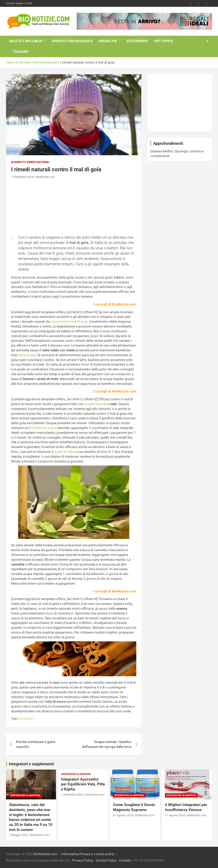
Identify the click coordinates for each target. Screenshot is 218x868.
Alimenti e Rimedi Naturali (30, 162)
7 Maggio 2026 (18, 835)
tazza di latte (27, 355)
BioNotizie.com (45, 177)
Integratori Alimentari (25, 795)
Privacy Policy (83, 860)
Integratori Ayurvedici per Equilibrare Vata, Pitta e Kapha (83, 784)
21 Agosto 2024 (123, 815)
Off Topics (163, 41)
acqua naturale (96, 404)
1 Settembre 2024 (72, 795)
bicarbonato (26, 719)
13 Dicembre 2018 (22, 177)
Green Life (108, 41)
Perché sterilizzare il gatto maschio (36, 744)
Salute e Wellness (26, 41)
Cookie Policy (106, 860)
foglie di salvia (65, 452)
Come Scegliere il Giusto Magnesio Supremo (134, 807)
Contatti (125, 860)
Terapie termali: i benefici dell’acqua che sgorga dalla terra (107, 744)
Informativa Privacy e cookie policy (88, 854)
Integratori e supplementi (31, 764)
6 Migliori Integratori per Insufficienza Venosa (186, 807)
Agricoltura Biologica (72, 41)
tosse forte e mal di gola (69, 321)
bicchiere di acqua (43, 428)
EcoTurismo (137, 41)
